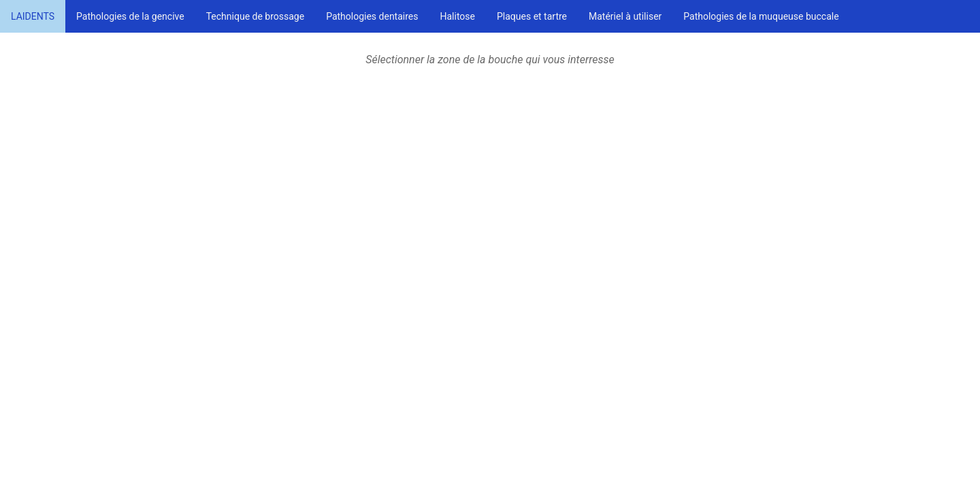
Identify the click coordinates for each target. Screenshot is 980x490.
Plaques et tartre (532, 16)
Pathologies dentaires (372, 16)
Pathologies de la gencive (130, 16)
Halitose (457, 16)
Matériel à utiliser (625, 16)
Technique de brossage (255, 16)
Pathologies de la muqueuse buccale (761, 16)
